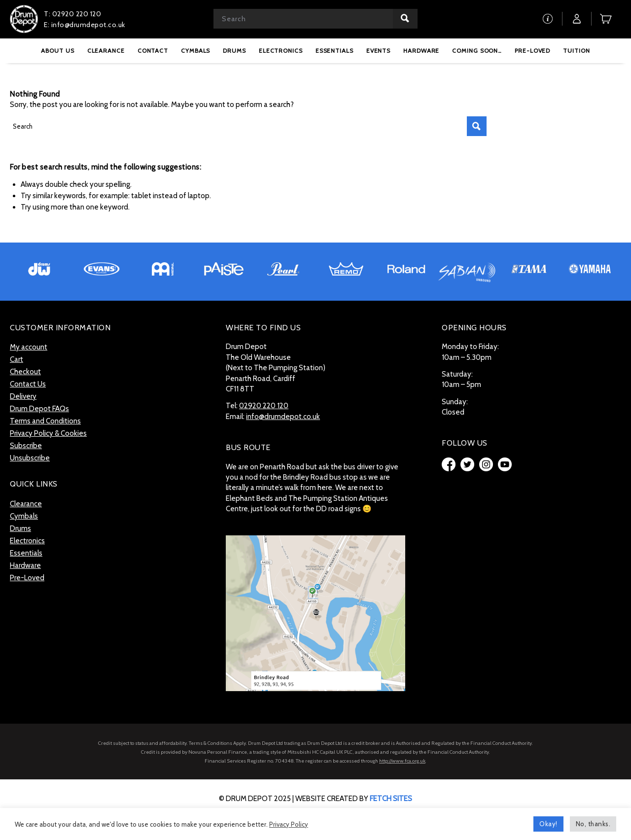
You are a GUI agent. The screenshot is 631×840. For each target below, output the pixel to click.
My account (29, 347)
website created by (354, 799)
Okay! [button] (548, 824)
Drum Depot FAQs (39, 409)
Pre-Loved (27, 578)
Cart (17, 359)
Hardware (25, 565)
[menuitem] (57, 51)
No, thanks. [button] (593, 824)
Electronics (27, 541)
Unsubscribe (30, 458)
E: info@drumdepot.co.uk (85, 25)
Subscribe (26, 446)
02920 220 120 (264, 406)
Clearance (26, 504)
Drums (20, 528)
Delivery (23, 396)
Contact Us (28, 384)
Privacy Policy (289, 824)
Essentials (26, 553)
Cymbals (24, 516)
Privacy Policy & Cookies (48, 433)
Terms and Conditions (45, 421)
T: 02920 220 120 (72, 14)
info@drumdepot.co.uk (283, 417)
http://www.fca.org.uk (402, 761)
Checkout (25, 372)
